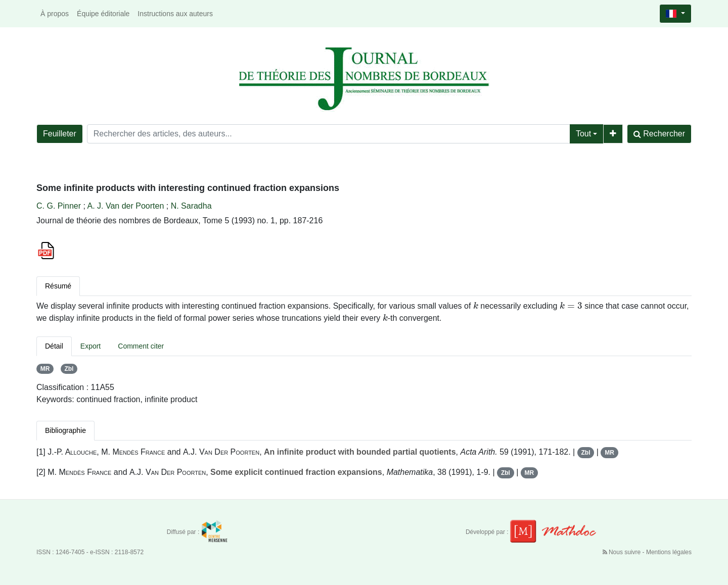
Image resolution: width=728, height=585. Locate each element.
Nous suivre (623, 552)
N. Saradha (191, 206)
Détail (54, 346)
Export (90, 346)
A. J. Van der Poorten (125, 206)
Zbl (69, 369)
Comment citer (141, 346)
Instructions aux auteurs (175, 14)
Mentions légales (669, 552)
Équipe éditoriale (103, 14)
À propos (55, 14)
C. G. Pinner (59, 206)
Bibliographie (65, 430)
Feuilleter (60, 134)
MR (45, 369)
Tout (583, 134)
